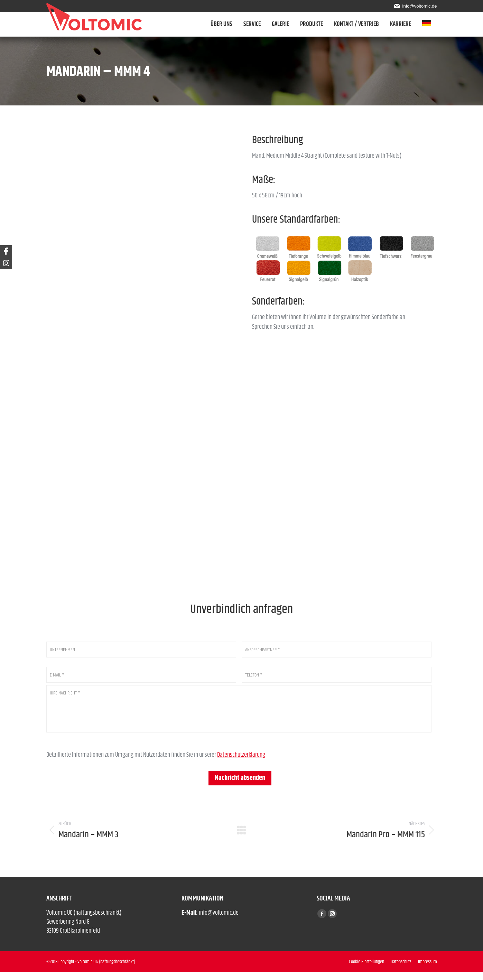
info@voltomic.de (419, 6)
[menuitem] (430, 24)
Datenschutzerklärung (241, 763)
